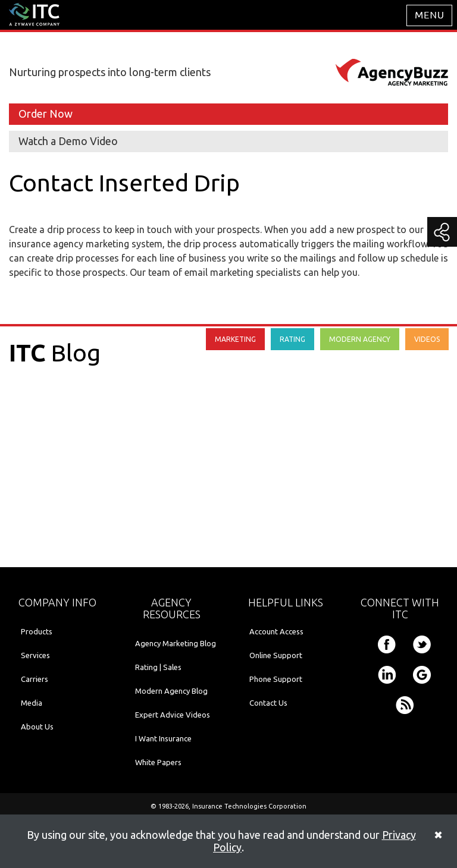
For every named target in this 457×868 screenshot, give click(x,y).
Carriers (35, 679)
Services (35, 655)
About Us (37, 727)
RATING (292, 339)
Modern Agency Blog (171, 691)
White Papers (158, 762)
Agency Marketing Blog (176, 643)
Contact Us (268, 703)
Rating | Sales (158, 667)
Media (32, 703)
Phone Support (276, 679)
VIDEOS (427, 339)
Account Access (276, 631)
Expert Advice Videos (173, 715)
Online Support (276, 655)
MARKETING (235, 339)
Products (37, 631)
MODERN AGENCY (360, 339)
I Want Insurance (163, 738)
